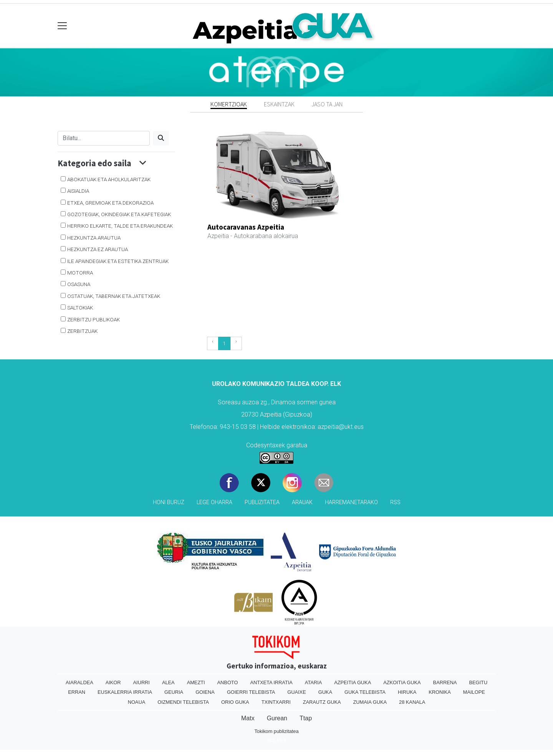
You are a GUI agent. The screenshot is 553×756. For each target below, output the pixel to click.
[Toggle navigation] (62, 26)
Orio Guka (235, 702)
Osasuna (79, 284)
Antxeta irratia (271, 682)
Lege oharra (214, 502)
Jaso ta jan (327, 104)
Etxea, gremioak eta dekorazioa (110, 203)
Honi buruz (169, 502)
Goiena (205, 692)
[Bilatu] (104, 138)
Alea (168, 682)
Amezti (196, 682)
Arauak (302, 502)
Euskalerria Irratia (125, 692)
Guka (325, 692)
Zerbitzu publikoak (94, 319)
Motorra (80, 273)
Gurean (277, 718)
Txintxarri (276, 702)
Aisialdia (78, 191)
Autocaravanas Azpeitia (246, 227)
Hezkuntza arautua (94, 238)
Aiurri (142, 682)
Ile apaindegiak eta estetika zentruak (118, 261)
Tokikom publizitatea (276, 731)
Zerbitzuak (82, 331)
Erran (77, 692)
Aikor (113, 682)
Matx (248, 718)
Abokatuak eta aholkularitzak (109, 179)
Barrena (445, 682)
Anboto (228, 682)
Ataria (313, 682)
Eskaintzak (279, 104)
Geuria (174, 692)
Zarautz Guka (322, 702)
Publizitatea (262, 502)
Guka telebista (365, 692)
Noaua (137, 702)
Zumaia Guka (370, 702)
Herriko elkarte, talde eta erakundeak (120, 226)
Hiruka (407, 692)
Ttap (306, 718)
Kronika (440, 692)
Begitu (478, 682)
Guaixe (296, 692)
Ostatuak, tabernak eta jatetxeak (114, 296)
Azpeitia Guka (353, 682)
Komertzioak (229, 104)
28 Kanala (412, 702)
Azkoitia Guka (402, 682)
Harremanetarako (351, 502)
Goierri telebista (251, 692)
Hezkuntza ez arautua (98, 249)
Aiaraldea (79, 682)
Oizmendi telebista (183, 702)
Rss (395, 502)
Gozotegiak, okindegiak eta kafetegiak (119, 214)
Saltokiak (80, 308)
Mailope (474, 692)
